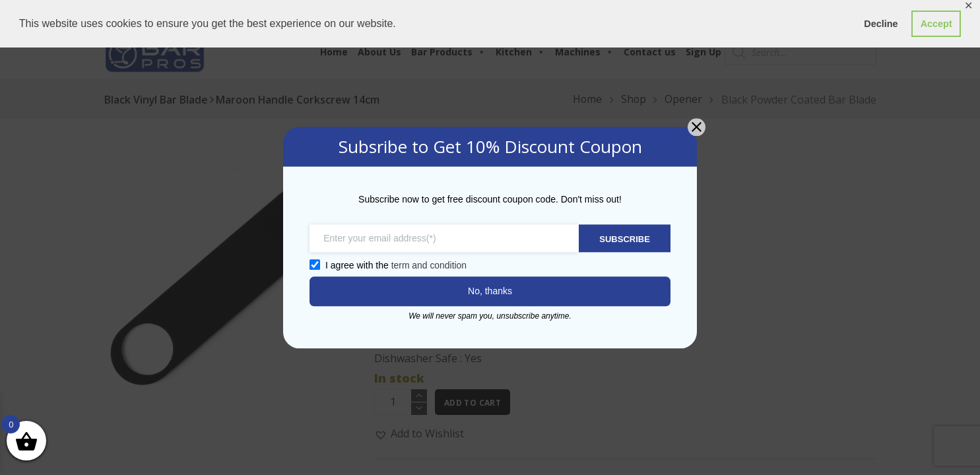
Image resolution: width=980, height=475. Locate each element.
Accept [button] (936, 24)
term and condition (428, 265)
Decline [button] (881, 24)
